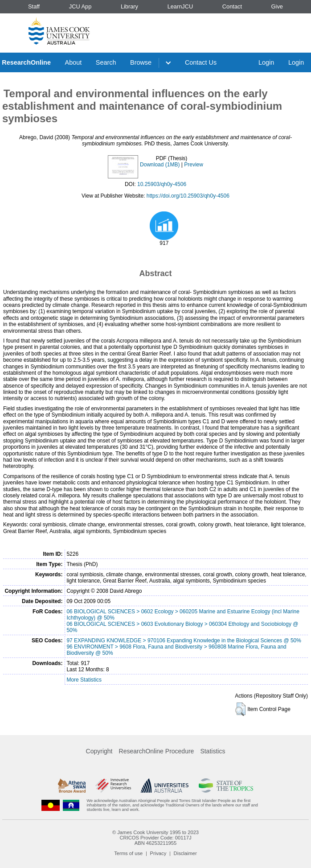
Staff (34, 6)
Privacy (158, 853)
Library (129, 6)
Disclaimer (185, 853)
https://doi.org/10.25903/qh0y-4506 (188, 196)
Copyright (99, 751)
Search (106, 62)
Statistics (213, 751)
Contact (232, 6)
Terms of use (128, 853)
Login (266, 62)
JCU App (80, 6)
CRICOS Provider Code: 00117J (155, 838)
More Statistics (84, 680)
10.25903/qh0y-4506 (162, 184)
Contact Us (201, 62)
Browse (141, 62)
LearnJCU (180, 6)
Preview (194, 165)
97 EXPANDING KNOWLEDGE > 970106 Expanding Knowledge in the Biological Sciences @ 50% (184, 641)
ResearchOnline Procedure (157, 751)
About (74, 62)
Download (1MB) (160, 165)
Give (277, 6)
